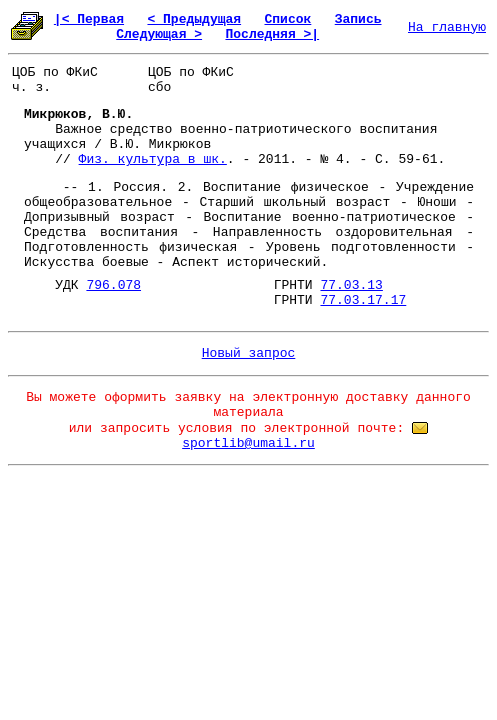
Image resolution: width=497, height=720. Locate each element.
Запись (358, 19)
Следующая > (159, 34)
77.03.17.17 (363, 300)
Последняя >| (272, 34)
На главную (447, 27)
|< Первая (89, 19)
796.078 (113, 285)
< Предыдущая (194, 19)
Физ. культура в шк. (153, 159)
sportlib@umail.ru (248, 443)
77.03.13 (351, 285)
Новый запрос (249, 353)
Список (288, 19)
